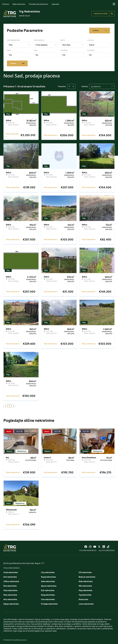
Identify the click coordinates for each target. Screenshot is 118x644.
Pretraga (17, 63)
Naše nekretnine (19, 4)
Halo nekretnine (48, 581)
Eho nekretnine (10, 585)
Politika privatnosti (88, 550)
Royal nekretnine (48, 576)
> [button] (14, 405)
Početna (6, 4)
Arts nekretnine (10, 599)
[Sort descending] (73, 86)
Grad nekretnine (11, 572)
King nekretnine (48, 594)
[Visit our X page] (99, 546)
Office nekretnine (11, 581)
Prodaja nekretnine (49, 603)
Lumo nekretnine (86, 603)
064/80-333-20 (24, 16)
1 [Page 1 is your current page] (9, 405)
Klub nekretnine (86, 581)
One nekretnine (48, 599)
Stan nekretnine (10, 590)
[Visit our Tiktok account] (108, 546)
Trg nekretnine (85, 594)
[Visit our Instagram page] (90, 546)
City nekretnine (48, 572)
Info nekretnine (10, 576)
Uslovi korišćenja (106, 550)
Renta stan (83, 599)
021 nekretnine (85, 572)
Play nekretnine (86, 590)
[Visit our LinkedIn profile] (104, 546)
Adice (92, 44)
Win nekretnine (85, 585)
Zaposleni (55, 4)
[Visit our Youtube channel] (95, 546)
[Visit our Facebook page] (86, 546)
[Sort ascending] (69, 86)
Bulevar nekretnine (87, 576)
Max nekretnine (10, 594)
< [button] (5, 405)
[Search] (112, 14)
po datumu (96, 86)
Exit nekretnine (48, 590)
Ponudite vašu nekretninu (38, 4)
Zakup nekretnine (11, 603)
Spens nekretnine (49, 585)
